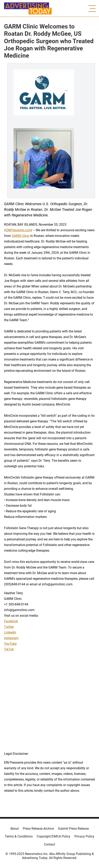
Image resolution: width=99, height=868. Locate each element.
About (15, 829)
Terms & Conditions (19, 836)
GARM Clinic (21, 236)
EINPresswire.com (18, 230)
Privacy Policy (84, 836)
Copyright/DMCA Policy (54, 836)
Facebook (11, 621)
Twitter (9, 627)
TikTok (9, 649)
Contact (49, 844)
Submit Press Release (73, 829)
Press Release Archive (38, 829)
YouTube (10, 644)
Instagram (11, 638)
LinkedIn (10, 632)
